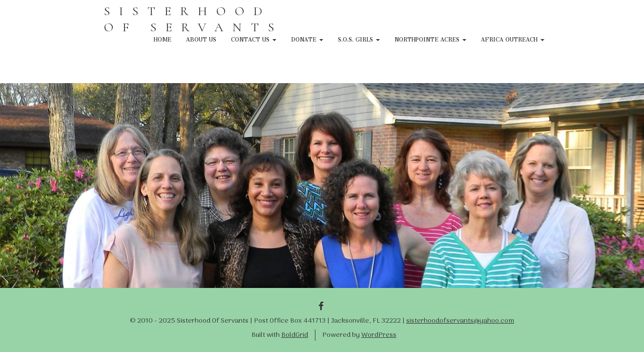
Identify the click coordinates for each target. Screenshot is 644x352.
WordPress (379, 335)
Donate (307, 38)
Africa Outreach (513, 38)
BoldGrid (295, 335)
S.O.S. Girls (359, 38)
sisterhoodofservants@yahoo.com (460, 321)
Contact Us (254, 38)
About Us (201, 38)
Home (163, 38)
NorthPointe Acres (430, 38)
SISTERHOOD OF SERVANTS (194, 19)
